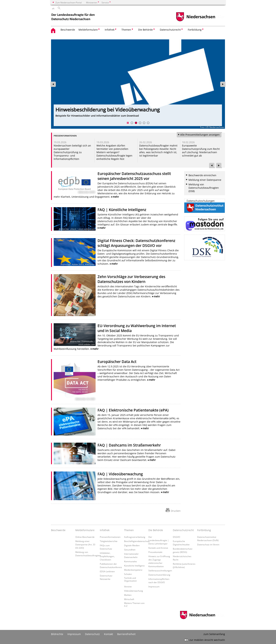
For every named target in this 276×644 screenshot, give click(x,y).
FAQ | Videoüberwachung (120, 474)
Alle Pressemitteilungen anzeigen (200, 135)
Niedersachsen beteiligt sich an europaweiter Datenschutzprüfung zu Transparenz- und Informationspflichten (72, 152)
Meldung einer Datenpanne (205, 180)
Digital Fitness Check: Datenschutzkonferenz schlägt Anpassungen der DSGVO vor (136, 243)
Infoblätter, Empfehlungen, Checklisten (107, 556)
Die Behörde (156, 530)
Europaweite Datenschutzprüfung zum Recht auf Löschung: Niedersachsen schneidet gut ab (201, 151)
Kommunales (131, 561)
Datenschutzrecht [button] (170, 30)
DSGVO (176, 537)
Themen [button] (126, 30)
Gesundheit (130, 550)
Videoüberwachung (134, 591)
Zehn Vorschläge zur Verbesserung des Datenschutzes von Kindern (131, 279)
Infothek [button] (110, 30)
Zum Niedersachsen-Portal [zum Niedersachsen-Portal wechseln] (69, 2)
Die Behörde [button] (145, 30)
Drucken (176, 511)
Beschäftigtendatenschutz (137, 541)
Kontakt (109, 634)
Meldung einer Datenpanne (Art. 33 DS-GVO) (85, 544)
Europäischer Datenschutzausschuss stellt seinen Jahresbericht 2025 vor (134, 176)
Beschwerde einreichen (202, 175)
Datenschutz (92, 634)
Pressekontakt (155, 552)
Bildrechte (57, 634)
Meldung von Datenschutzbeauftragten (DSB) (204, 188)
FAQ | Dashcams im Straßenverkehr (129, 445)
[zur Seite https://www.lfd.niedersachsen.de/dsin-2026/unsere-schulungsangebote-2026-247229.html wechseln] (138, 84)
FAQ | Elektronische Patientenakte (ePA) (133, 410)
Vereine (128, 586)
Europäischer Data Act (117, 362)
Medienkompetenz (133, 570)
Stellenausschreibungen (160, 570)
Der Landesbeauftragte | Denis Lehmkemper (159, 540)
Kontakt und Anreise (158, 548)
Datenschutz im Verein (208, 544)
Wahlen (128, 595)
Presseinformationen (110, 537)
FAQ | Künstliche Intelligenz (122, 210)
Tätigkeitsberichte (109, 541)
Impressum (154, 586)
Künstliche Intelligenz (134, 566)
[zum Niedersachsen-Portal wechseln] (196, 21)
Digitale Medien (132, 545)
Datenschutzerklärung (159, 575)
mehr (116, 197)
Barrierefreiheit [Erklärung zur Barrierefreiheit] (126, 634)
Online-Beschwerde (85, 537)
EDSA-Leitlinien (107, 571)
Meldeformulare (85, 530)
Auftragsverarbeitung (135, 537)
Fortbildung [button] (195, 30)
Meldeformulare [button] (88, 30)
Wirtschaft (129, 599)
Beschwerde (68, 30)
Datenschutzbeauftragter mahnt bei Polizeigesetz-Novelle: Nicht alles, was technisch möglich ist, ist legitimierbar (158, 151)
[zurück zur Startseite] (73, 17)
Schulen (128, 574)
